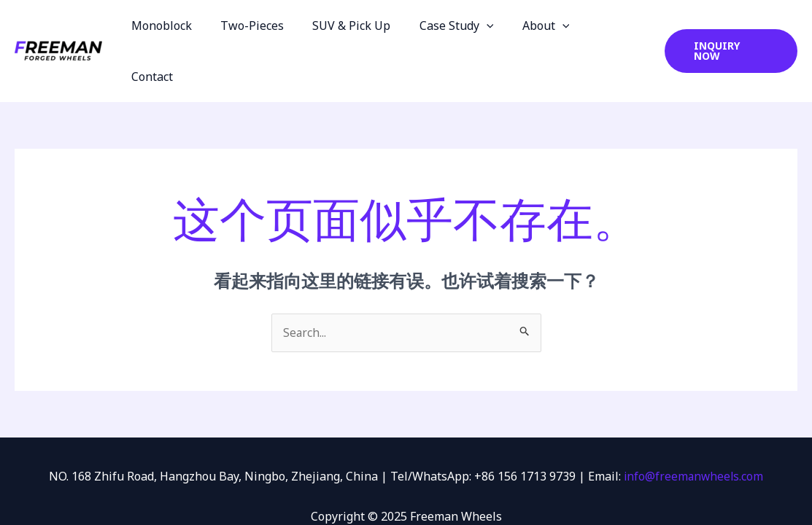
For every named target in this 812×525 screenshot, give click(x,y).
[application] (495, 26)
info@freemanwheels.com (693, 426)
